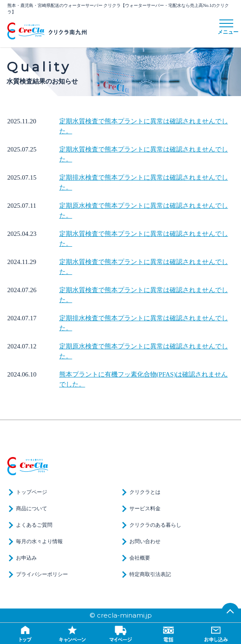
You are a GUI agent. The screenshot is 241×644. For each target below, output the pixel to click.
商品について (32, 509)
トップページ (32, 492)
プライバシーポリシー (42, 574)
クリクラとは (145, 492)
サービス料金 (145, 509)
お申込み (26, 558)
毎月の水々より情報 (39, 541)
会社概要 (140, 558)
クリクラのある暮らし (155, 525)
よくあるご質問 (34, 525)
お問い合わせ (145, 541)
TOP (230, 612)
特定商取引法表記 (150, 574)
